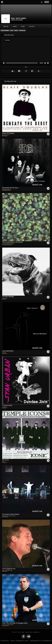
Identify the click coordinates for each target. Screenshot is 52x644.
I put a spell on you (9, 569)
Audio (12, 31)
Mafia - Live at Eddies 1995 (7, 570)
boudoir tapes (5, 298)
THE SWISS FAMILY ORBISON (8, 244)
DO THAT (4, 353)
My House (6, 460)
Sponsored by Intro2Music (41, 641)
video (23, 26)
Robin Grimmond (5, 626)
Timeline (6, 26)
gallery (32, 26)
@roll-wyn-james (17, 20)
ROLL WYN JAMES (5, 31)
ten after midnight (8, 297)
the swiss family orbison (11, 514)
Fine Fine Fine (22, 31)
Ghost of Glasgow (8, 133)
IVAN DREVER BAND (6, 190)
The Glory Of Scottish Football (8, 625)
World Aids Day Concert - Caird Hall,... (9, 516)
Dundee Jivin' (5, 407)
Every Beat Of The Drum (10, 188)
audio (15, 26)
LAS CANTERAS (8, 351)
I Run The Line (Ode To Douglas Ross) (15, 623)
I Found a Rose (7, 405)
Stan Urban (4, 408)
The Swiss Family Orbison (7, 245)
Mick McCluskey (5, 517)
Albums (16, 31)
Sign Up (47, 2)
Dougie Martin (5, 571)
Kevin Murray (5, 354)
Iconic (3, 461)
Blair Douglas (5, 136)
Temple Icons (5, 462)
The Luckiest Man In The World (12, 242)
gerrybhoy (4, 299)
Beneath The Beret (6, 135)
